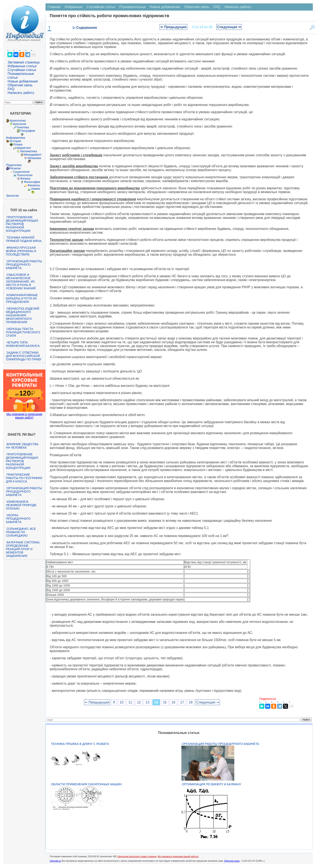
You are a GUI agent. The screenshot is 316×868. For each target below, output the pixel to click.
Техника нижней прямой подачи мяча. (24, 239)
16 (174, 702)
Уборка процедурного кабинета (18, 519)
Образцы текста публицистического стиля (23, 332)
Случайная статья (22, 70)
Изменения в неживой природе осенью (21, 505)
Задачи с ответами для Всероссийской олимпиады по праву (24, 356)
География (28, 131)
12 (139, 702)
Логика (18, 144)
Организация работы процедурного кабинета (24, 265)
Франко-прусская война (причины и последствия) (21, 251)
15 (165, 702)
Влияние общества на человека (22, 446)
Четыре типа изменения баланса (23, 344)
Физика (25, 179)
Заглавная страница (24, 62)
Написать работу (21, 93)
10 (122, 702)
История (15, 141)
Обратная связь (20, 85)
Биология (20, 124)
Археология (18, 121)
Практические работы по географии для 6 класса (24, 478)
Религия (15, 168)
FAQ (11, 89)
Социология (21, 172)
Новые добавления (23, 81)
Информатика (15, 138)
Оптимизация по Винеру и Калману (212, 784)
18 (191, 702)
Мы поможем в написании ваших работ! (24, 416)
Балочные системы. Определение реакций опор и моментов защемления (23, 549)
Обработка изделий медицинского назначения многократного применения (23, 315)
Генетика (23, 127)
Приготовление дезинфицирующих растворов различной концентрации (22, 224)
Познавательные (132, 7)
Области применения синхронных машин (86, 784)
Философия (32, 182)
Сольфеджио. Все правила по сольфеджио (21, 532)
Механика (34, 158)
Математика (29, 151)
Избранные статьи (22, 66)
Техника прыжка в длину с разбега (80, 744)
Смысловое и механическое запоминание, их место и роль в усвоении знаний (21, 282)
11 (130, 702)
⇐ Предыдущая (173, 27)
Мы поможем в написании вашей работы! (178, 856)
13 (148, 702)
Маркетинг (24, 148)
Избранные (74, 7)
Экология (12, 196)
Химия (36, 189)
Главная (54, 7)
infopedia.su (55, 861)
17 (182, 702)
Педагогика (14, 165)
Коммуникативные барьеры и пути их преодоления (22, 298)
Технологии (25, 175)
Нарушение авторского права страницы (137, 856)
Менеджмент (33, 155)
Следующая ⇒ (229, 27)
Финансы (34, 185)
